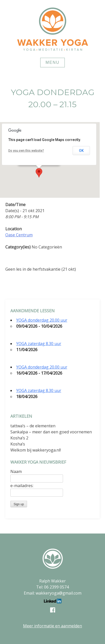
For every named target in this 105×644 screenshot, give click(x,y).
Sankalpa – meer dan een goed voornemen (51, 432)
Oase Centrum (19, 235)
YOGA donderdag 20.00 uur (42, 320)
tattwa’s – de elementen (33, 426)
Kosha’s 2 (19, 438)
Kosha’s (18, 444)
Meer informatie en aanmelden (52, 626)
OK (81, 151)
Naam (16, 471)
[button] (39, 173)
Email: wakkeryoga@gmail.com (53, 593)
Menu (52, 62)
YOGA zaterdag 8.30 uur (39, 344)
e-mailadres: (22, 486)
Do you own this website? (26, 151)
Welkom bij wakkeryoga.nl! (36, 450)
